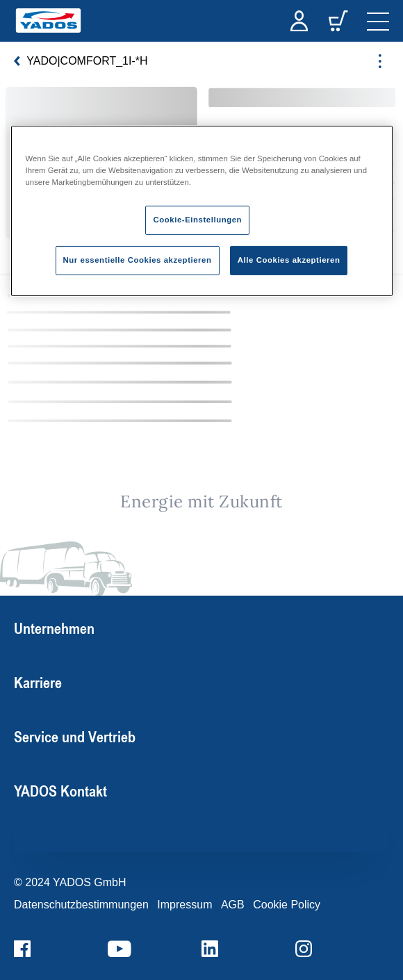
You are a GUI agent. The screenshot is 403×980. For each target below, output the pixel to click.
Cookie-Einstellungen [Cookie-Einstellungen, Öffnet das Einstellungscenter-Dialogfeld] (197, 220)
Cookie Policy (287, 905)
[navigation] (378, 21)
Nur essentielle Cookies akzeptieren (138, 259)
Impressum (184, 905)
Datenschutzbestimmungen (81, 905)
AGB (233, 905)
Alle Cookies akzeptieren (289, 259)
